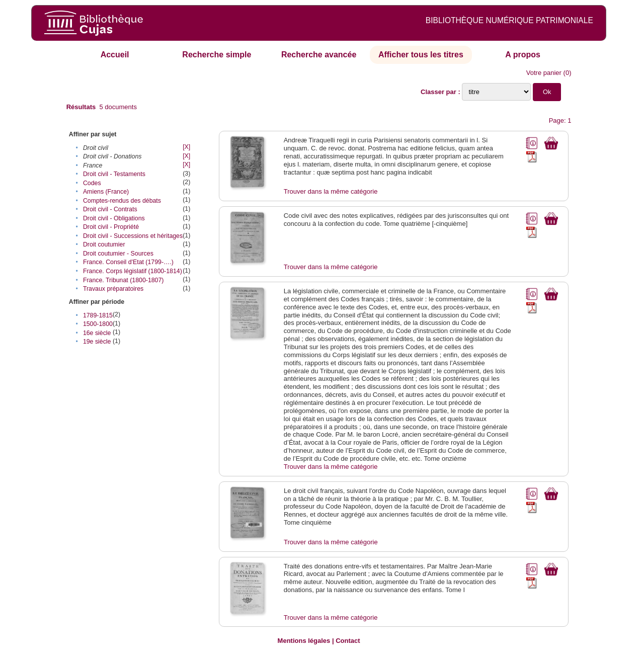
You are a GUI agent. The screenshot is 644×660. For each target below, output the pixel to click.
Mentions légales (304, 641)
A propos (523, 55)
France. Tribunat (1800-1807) (124, 280)
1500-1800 (98, 324)
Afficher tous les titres (421, 55)
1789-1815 (98, 315)
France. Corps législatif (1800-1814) (133, 271)
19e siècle (97, 342)
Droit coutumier (104, 244)
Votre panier (544, 73)
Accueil (115, 55)
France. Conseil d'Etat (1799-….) (128, 262)
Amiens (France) (106, 192)
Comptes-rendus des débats (122, 201)
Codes (92, 183)
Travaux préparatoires (113, 289)
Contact (348, 641)
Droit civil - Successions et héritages (133, 236)
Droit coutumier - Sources (118, 254)
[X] (186, 147)
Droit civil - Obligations (114, 218)
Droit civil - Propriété (111, 227)
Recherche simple (217, 55)
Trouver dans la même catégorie (331, 191)
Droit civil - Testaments (114, 174)
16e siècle (97, 333)
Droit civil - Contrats (110, 209)
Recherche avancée (319, 55)
